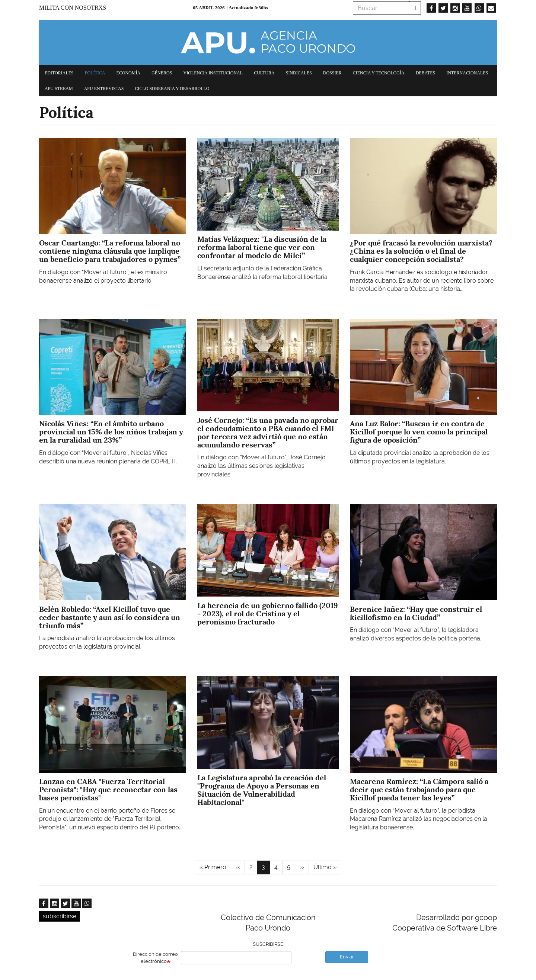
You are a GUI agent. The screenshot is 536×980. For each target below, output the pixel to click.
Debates (426, 73)
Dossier (332, 73)
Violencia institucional (213, 73)
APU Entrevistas (104, 89)
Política (95, 73)
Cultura (264, 73)
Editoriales (59, 73)
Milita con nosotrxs (73, 8)
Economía (128, 73)
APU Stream (59, 89)
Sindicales (299, 73)
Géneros (162, 73)
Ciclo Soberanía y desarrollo (172, 89)
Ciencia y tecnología (379, 73)
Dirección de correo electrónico (155, 958)
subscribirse (60, 916)
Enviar (347, 957)
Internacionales (467, 73)
